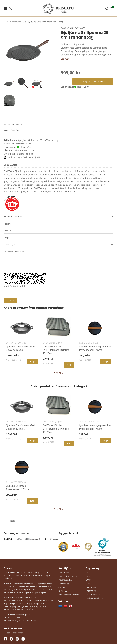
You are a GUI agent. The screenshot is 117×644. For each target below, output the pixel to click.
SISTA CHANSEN (93, 595)
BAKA (88, 576)
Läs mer (65, 59)
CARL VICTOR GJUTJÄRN (73, 28)
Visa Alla (58, 373)
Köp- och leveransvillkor (69, 576)
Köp (32, 362)
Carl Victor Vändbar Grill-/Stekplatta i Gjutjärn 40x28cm (56, 350)
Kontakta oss (64, 573)
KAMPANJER (91, 591)
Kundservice (64, 584)
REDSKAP (90, 584)
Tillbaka (10, 521)
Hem (6, 22)
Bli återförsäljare (66, 591)
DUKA (88, 580)
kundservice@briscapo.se (19, 614)
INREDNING (91, 587)
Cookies (62, 587)
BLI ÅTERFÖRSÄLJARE (95, 598)
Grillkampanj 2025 (18, 22)
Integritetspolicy (65, 580)
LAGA (88, 573)
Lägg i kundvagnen (93, 82)
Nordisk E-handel (30, 620)
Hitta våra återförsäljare (69, 595)
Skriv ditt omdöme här (58, 260)
